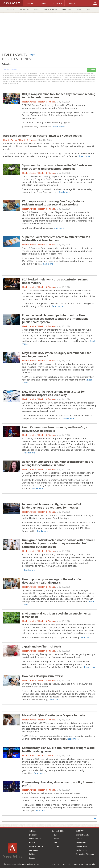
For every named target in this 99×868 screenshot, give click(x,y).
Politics (78, 9)
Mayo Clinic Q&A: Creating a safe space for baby (53, 715)
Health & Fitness (46, 102)
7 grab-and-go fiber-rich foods (42, 646)
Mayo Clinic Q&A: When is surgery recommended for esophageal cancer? (56, 354)
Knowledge (66, 9)
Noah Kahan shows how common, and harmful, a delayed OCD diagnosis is (55, 429)
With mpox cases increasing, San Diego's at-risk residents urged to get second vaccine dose (53, 203)
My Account (81, 843)
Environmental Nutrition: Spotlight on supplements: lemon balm (56, 615)
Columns (56, 843)
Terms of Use (79, 864)
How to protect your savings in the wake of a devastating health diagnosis (51, 581)
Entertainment (24, 9)
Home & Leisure (51, 9)
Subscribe (91, 70)
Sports (89, 9)
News (55, 835)
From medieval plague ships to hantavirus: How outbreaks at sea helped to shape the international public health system (56, 318)
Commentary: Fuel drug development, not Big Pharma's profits (59, 784)
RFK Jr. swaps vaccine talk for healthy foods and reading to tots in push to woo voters (59, 96)
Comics (56, 839)
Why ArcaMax (82, 846)
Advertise (56, 864)
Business (11, 9)
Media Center (82, 850)
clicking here (15, 83)
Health (37, 9)
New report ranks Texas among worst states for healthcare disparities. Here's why (53, 393)
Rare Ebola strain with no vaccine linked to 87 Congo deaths (42, 135)
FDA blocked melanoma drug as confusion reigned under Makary (55, 281)
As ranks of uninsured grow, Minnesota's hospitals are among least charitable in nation (58, 463)
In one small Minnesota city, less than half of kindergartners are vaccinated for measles (52, 506)
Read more (59, 127)
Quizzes (56, 846)
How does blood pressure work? (43, 676)
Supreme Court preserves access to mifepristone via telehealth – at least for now (56, 238)
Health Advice (29, 102)
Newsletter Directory (85, 854)
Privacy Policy (66, 864)
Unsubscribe (90, 864)
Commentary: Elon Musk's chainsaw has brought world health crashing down (58, 749)
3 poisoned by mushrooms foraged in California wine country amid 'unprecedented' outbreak (57, 167)
